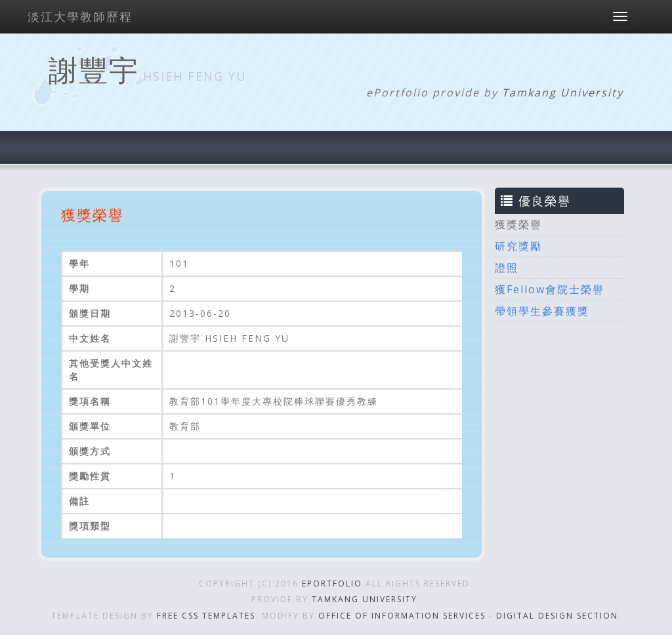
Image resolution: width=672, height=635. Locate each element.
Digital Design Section (557, 616)
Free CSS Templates (206, 616)
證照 (507, 268)
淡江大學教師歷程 (80, 16)
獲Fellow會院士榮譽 (550, 289)
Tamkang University (563, 92)
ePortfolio (332, 584)
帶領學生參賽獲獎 (542, 311)
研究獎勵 (518, 246)
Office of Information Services (402, 616)
